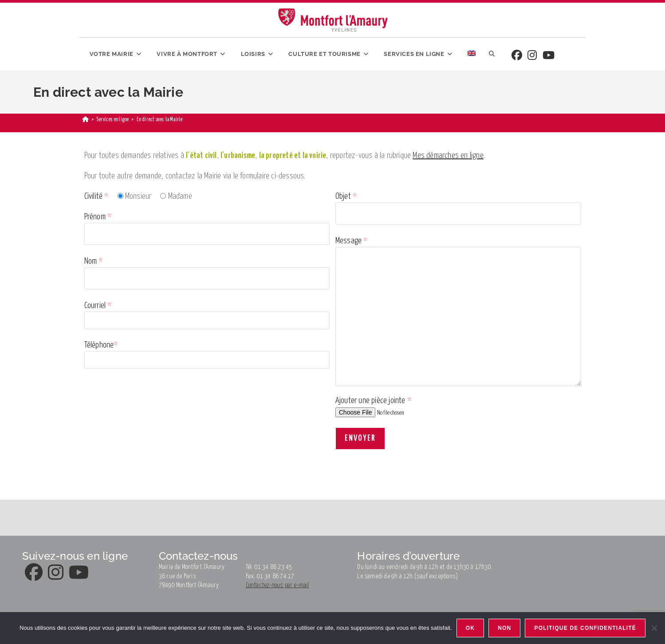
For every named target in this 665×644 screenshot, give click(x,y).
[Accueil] (85, 120)
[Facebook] (517, 56)
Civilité (96, 196)
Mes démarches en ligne (448, 156)
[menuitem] (472, 54)
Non (504, 628)
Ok (470, 628)
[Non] (654, 628)
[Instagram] (532, 56)
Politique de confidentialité (585, 628)
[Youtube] (549, 56)
